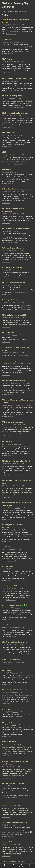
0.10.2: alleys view (8, 133)
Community (30, 866)
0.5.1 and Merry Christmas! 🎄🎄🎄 (15, 605)
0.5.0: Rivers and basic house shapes (15, 642)
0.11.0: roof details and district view (15, 113)
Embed (23, 862)
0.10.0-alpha (6, 170)
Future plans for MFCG (10, 586)
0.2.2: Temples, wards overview (13, 783)
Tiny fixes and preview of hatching (14, 822)
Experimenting (7, 547)
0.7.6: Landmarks (8, 332)
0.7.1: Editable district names (12, 422)
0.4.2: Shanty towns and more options (16, 690)
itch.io (3, 862)
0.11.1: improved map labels (12, 96)
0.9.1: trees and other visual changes (15, 228)
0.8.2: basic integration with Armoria (15, 283)
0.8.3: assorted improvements (12, 267)
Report (18, 862)
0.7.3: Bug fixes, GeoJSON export (13, 380)
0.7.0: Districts (7, 442)
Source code (6, 709)
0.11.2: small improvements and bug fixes (17, 79)
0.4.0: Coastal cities (9, 742)
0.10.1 (4, 152)
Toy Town (5, 625)
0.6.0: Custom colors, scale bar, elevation (17, 461)
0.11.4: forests (7, 59)
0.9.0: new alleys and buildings (13, 248)
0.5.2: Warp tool (7, 566)
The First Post (7, 842)
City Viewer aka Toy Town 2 (12, 361)
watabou (17, 25)
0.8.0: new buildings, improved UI (14, 315)
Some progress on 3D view (11, 660)
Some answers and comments (12, 803)
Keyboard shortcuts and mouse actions (16, 189)
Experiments (6, 39)
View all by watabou (11, 862)
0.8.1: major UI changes (10, 300)
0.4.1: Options (7, 722)
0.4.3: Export (6, 670)
